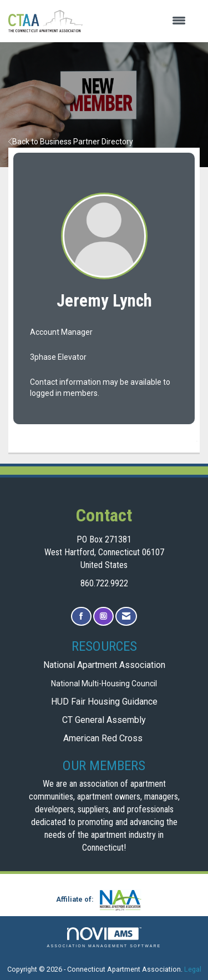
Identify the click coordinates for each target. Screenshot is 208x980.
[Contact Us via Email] (126, 617)
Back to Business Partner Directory (71, 142)
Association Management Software (104, 938)
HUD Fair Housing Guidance (104, 702)
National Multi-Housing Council (104, 684)
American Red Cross (104, 738)
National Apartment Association (104, 665)
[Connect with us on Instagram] (103, 617)
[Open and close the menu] (140, 21)
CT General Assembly (104, 720)
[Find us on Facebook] (81, 617)
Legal (193, 969)
